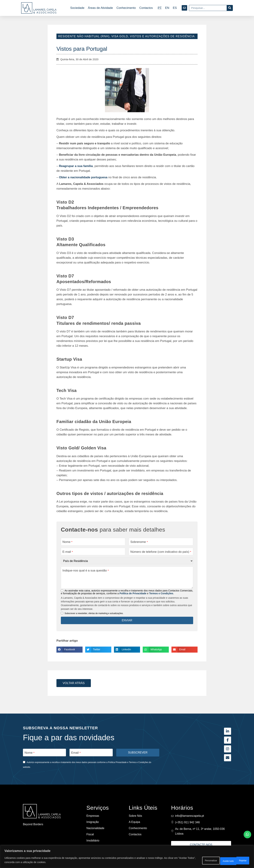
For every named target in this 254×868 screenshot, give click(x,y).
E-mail (68, 552)
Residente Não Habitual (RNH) (84, 36)
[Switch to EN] (167, 8)
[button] (69, 650)
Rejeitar (216, 861)
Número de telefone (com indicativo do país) (161, 552)
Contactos (146, 8)
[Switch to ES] (175, 8)
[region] (127, 857)
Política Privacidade (117, 762)
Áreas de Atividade (100, 8)
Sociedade (77, 8)
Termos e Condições (161, 594)
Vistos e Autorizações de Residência (162, 36)
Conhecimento (126, 8)
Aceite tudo (238, 861)
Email (76, 753)
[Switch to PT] (160, 8)
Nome (67, 542)
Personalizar (193, 861)
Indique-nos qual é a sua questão (86, 571)
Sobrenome (139, 542)
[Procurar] (230, 8)
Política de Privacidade (133, 594)
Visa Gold (120, 36)
